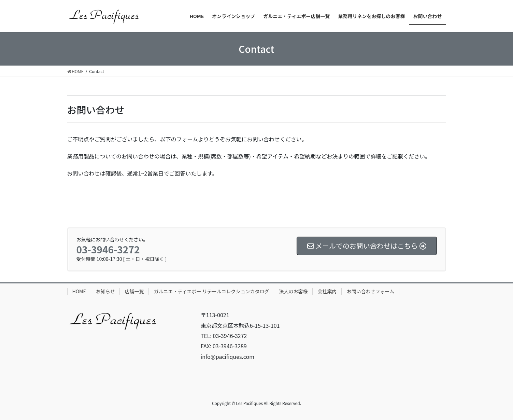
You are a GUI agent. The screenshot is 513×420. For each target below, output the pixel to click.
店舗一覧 (134, 291)
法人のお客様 (293, 291)
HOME (79, 291)
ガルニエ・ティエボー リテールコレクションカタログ (211, 291)
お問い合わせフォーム (370, 291)
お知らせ (105, 291)
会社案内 (327, 291)
